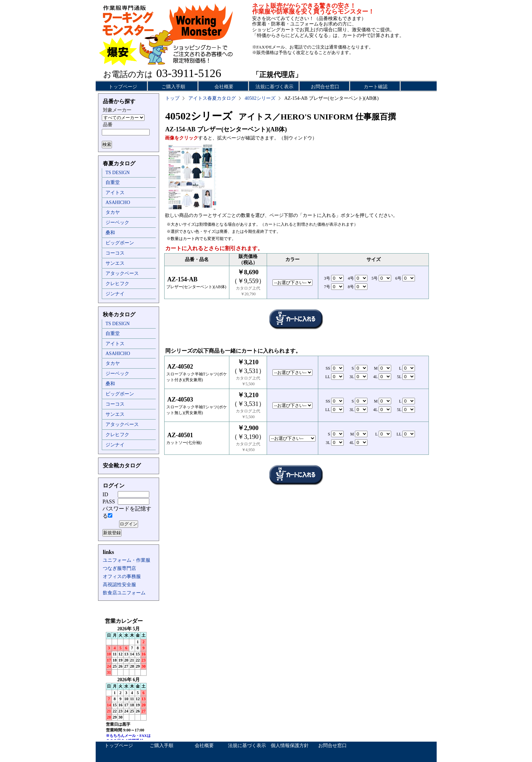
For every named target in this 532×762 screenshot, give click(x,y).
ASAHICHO (118, 202)
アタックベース (122, 273)
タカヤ (113, 212)
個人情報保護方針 (290, 746)
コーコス (115, 253)
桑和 (110, 233)
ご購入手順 (173, 87)
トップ (172, 98)
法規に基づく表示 (274, 87)
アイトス (115, 193)
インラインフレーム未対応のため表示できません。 (129, 679)
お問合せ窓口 (325, 87)
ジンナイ (115, 294)
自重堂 (113, 182)
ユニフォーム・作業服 (127, 560)
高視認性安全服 (119, 585)
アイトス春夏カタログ (212, 98)
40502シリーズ (260, 98)
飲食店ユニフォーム (124, 593)
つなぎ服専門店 (119, 568)
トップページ (123, 87)
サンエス (115, 263)
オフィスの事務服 (122, 577)
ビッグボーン (120, 243)
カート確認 (376, 87)
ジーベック (117, 222)
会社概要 (224, 87)
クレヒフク (117, 284)
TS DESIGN (118, 173)
